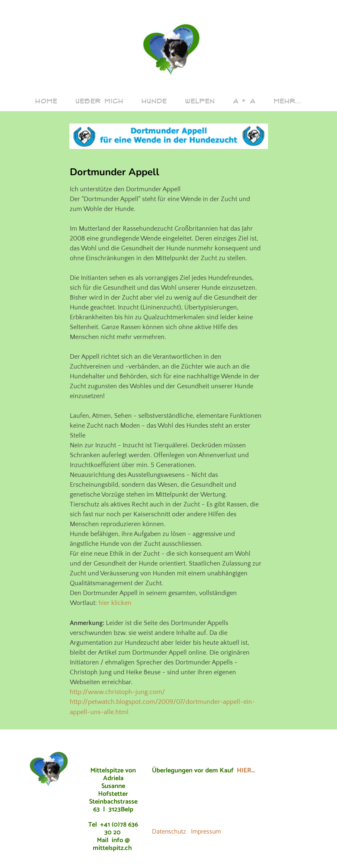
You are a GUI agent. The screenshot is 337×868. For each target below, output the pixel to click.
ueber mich (100, 101)
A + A (244, 101)
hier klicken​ (115, 603)
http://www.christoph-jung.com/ (117, 692)
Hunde (154, 101)
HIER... (246, 770)
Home (46, 101)
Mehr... (288, 101)
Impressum (206, 831)
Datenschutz (169, 831)
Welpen (200, 101)
